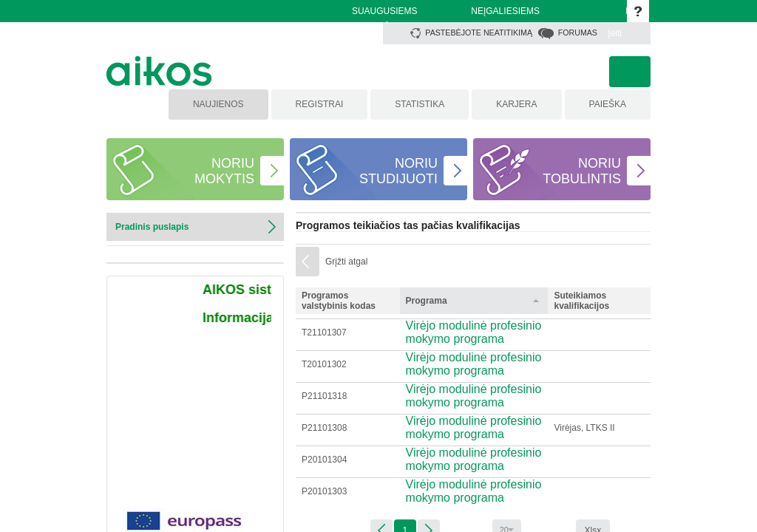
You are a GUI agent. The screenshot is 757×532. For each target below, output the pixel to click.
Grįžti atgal (346, 262)
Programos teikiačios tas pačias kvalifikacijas (408, 225)
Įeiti (615, 33)
